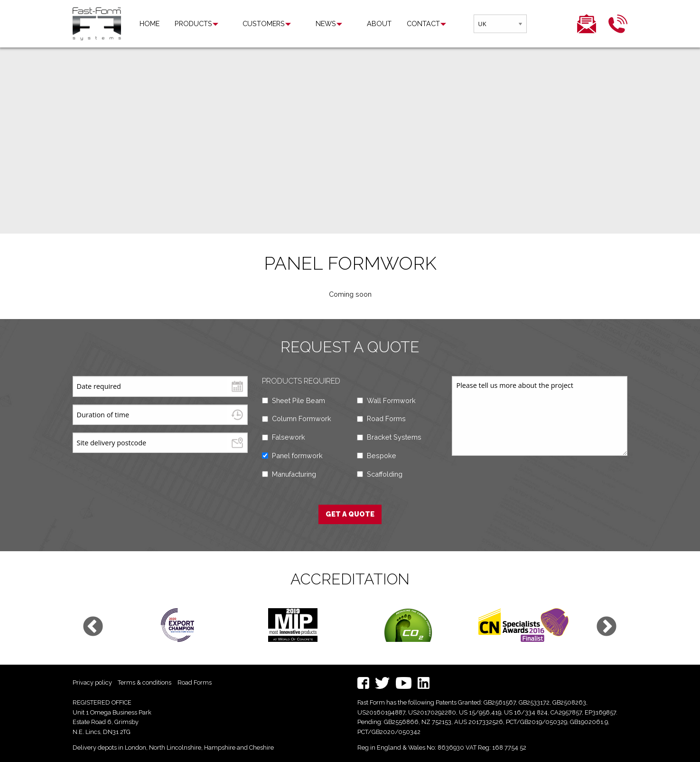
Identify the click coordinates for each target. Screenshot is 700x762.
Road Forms (386, 419)
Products (193, 24)
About (344, 24)
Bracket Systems (394, 437)
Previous (93, 627)
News (303, 24)
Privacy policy (92, 682)
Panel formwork (297, 456)
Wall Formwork (391, 400)
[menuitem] (149, 24)
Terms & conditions (145, 682)
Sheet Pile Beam (299, 400)
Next (607, 627)
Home (149, 24)
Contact (388, 24)
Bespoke (382, 456)
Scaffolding (385, 474)
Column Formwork (302, 419)
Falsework (289, 437)
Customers (252, 24)
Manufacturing (294, 474)
